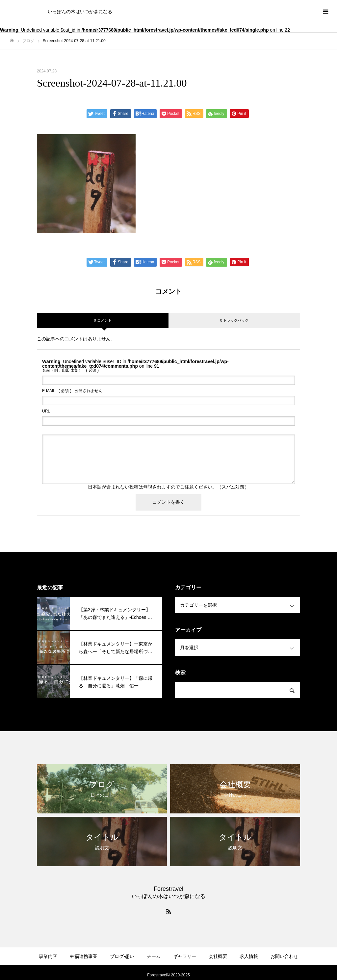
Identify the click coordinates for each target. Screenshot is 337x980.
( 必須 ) (70, 370)
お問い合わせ (284, 956)
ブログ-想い (122, 956)
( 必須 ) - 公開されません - (74, 391)
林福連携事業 (84, 956)
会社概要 (218, 956)
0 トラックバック (234, 320)
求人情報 (249, 956)
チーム (154, 956)
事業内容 (48, 956)
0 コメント (103, 320)
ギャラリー (185, 956)
